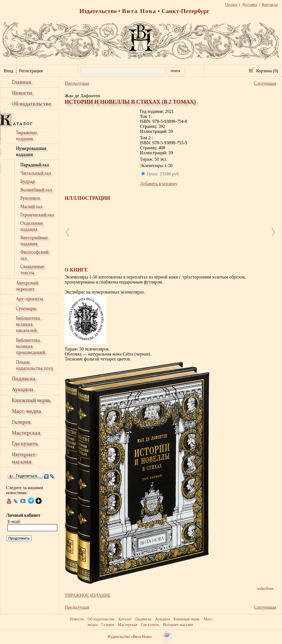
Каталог (125, 619)
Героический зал (37, 215)
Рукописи (30, 198)
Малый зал (31, 207)
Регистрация (31, 71)
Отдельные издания (32, 227)
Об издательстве (31, 104)
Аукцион (22, 390)
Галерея (21, 422)
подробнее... (266, 589)
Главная (21, 82)
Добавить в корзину (159, 184)
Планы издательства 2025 (34, 365)
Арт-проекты (29, 299)
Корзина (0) (267, 71)
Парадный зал (35, 165)
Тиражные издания (27, 136)
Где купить (25, 444)
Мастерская (26, 433)
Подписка (24, 379)
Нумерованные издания (31, 152)
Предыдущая (77, 83)
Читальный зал (36, 173)
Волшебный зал (36, 190)
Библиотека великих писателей (28, 325)
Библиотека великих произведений (30, 347)
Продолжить (19, 538)
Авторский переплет (27, 286)
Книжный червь (31, 401)
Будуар (27, 182)
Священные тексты (32, 270)
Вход (9, 71)
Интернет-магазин (25, 458)
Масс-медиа (26, 411)
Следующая (265, 83)
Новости (22, 93)
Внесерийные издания (34, 241)
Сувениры (26, 309)
